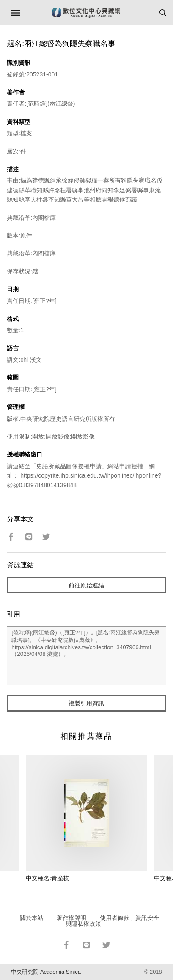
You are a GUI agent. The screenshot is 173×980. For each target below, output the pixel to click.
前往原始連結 (86, 585)
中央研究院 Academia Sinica (46, 972)
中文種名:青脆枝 (47, 878)
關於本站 (32, 918)
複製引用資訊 (86, 703)
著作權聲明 (71, 918)
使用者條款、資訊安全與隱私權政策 (112, 921)
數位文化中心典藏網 (86, 13)
